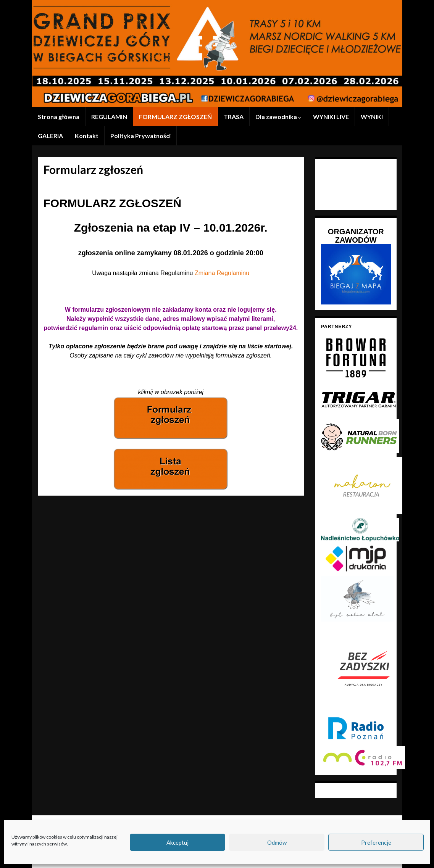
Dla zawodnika (278, 117)
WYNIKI (372, 117)
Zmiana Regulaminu (222, 273)
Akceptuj (177, 842)
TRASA (234, 117)
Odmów (277, 842)
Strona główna (59, 117)
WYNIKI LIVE (331, 117)
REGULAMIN (109, 117)
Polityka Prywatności (140, 136)
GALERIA (50, 136)
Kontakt (87, 136)
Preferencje (376, 842)
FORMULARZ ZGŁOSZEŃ (175, 117)
